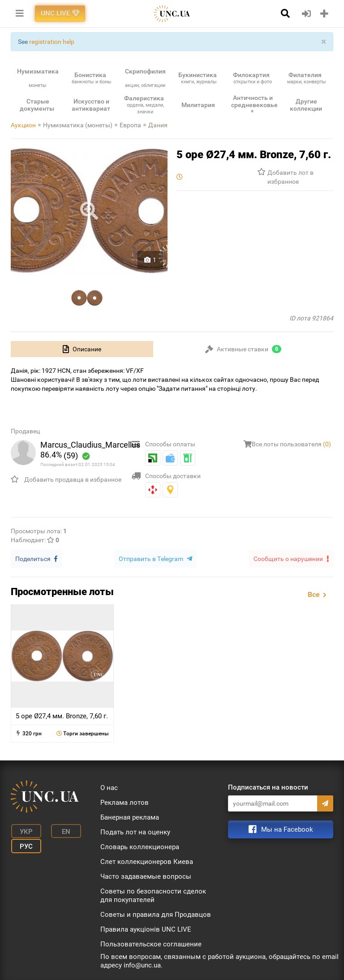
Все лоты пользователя (291, 444)
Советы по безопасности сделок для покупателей (153, 895)
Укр (24, 830)
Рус (24, 844)
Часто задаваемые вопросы (146, 876)
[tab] (82, 349)
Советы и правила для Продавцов (156, 914)
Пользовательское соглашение (151, 943)
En (62, 830)
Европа (130, 125)
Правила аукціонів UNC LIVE (146, 928)
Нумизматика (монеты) (78, 125)
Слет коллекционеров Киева (147, 861)
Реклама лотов (125, 802)
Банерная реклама (130, 816)
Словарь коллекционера (140, 846)
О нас (109, 787)
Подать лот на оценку (135, 831)
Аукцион (23, 125)
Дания (158, 125)
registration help (52, 42)
